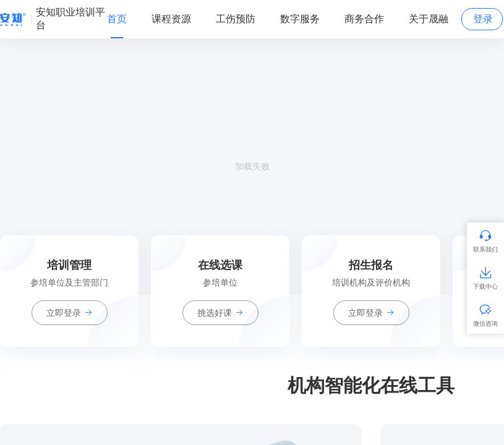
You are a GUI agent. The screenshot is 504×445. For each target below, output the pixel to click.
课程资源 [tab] (171, 19)
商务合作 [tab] (364, 19)
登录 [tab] (483, 19)
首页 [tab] (117, 19)
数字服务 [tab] (300, 19)
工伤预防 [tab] (236, 19)
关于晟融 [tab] (429, 19)
